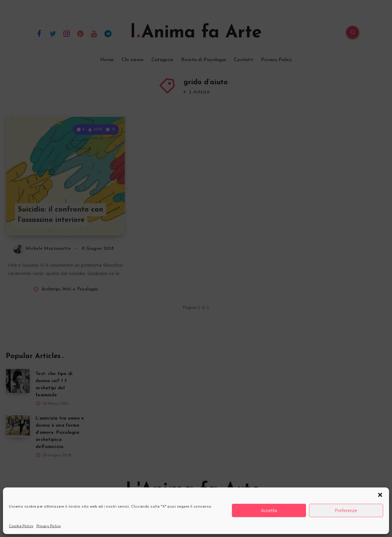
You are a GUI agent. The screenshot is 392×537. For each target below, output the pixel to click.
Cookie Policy (21, 526)
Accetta (269, 511)
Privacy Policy (49, 526)
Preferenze (346, 511)
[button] (380, 495)
